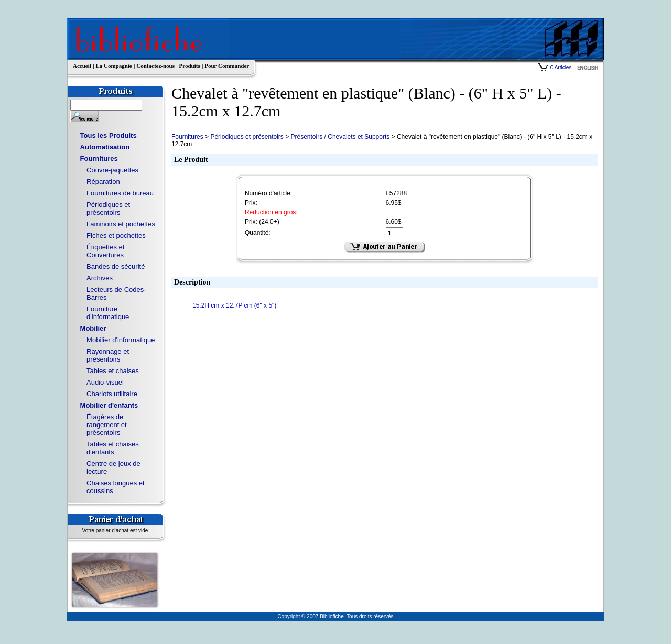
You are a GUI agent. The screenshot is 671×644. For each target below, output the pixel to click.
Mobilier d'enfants (109, 405)
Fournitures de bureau (120, 193)
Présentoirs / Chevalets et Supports (340, 137)
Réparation (103, 182)
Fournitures (99, 159)
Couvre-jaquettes (112, 170)
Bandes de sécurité (116, 266)
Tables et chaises (113, 371)
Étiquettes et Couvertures (105, 251)
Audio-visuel (105, 382)
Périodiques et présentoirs (108, 209)
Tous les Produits (109, 135)
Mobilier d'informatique (121, 340)
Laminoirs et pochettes (121, 224)
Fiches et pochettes (116, 236)
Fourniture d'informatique (108, 313)
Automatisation (105, 147)
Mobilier (93, 328)
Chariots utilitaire (112, 394)
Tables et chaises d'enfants (113, 448)
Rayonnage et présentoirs (108, 355)
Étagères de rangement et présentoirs (107, 425)
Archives (100, 278)
